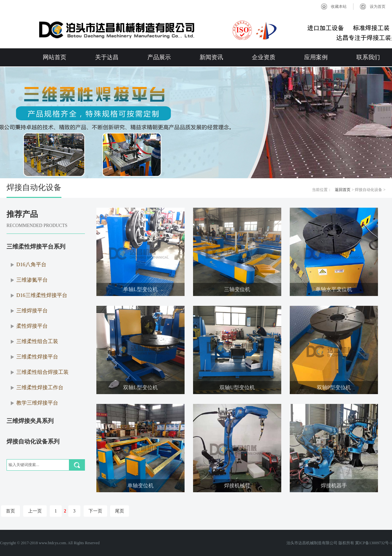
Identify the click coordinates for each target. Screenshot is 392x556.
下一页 (95, 511)
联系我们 (368, 57)
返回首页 (343, 190)
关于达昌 (107, 57)
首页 (10, 511)
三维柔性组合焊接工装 (42, 372)
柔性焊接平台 (32, 326)
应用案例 (316, 57)
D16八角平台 (31, 264)
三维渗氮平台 (32, 280)
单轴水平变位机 (334, 289)
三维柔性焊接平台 (37, 357)
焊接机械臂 (237, 486)
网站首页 (55, 57)
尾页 (120, 511)
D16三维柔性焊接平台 (42, 295)
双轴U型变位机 (237, 387)
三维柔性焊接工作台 (40, 387)
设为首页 (378, 7)
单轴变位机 (140, 486)
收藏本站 (339, 7)
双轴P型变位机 (334, 387)
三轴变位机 (237, 289)
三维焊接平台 (32, 311)
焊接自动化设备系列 (33, 442)
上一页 (35, 511)
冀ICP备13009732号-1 (374, 543)
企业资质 (264, 57)
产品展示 (159, 57)
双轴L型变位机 (140, 387)
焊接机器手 (334, 486)
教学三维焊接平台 (37, 403)
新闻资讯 (211, 57)
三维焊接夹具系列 (30, 421)
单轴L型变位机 (140, 289)
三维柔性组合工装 (37, 341)
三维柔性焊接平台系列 (36, 247)
